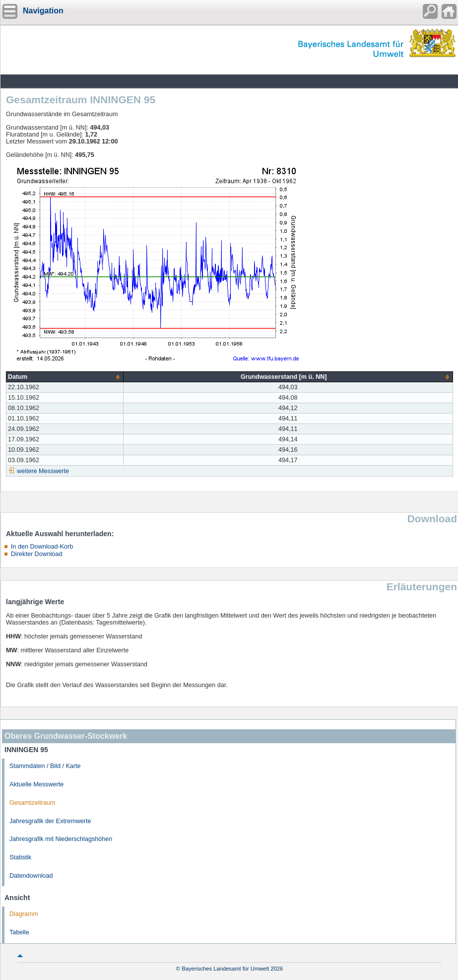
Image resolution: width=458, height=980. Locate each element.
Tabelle (19, 932)
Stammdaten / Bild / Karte (45, 766)
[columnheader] (65, 377)
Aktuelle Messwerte (36, 784)
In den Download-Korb (42, 547)
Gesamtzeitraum (32, 803)
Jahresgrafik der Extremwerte (50, 821)
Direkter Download (37, 554)
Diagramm (24, 914)
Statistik (20, 857)
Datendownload (31, 876)
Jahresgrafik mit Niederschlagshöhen (61, 839)
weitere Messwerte (43, 471)
